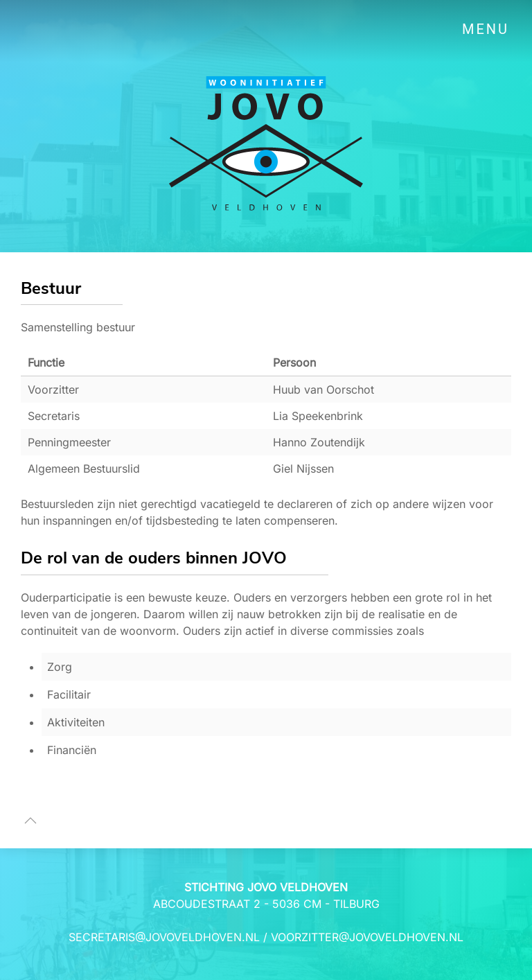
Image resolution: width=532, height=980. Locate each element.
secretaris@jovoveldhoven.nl (164, 937)
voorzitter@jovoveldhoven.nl (367, 937)
